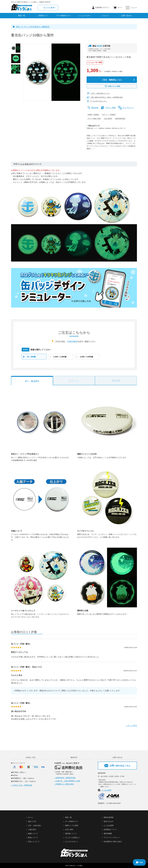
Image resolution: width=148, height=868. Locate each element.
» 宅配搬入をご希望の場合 (64, 784)
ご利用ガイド (43, 16)
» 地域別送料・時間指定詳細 (65, 778)
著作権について (71, 833)
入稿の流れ (32, 829)
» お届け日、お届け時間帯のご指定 (67, 781)
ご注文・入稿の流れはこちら (100, 93)
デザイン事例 (111, 108)
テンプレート (129, 108)
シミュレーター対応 (95, 62)
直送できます (109, 821)
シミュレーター (85, 16)
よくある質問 (106, 790)
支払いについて (34, 842)
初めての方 (32, 821)
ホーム (31, 817)
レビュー (105, 16)
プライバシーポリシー (112, 837)
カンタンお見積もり (72, 837)
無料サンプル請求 (72, 825)
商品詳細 (95, 108)
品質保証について (110, 829)
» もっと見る (132, 725)
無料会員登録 (109, 817)
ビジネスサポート (72, 842)
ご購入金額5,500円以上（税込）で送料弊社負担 (106, 97)
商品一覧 (22, 16)
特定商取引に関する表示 (113, 842)
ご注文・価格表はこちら (112, 80)
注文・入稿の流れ (35, 825)
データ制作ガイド (64, 16)
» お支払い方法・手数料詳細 (22, 785)
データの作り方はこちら (98, 101)
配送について (33, 837)
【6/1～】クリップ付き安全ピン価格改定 (32, 27)
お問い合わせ (126, 16)
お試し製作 (69, 829)
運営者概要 (108, 833)
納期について (33, 833)
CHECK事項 (72, 341)
